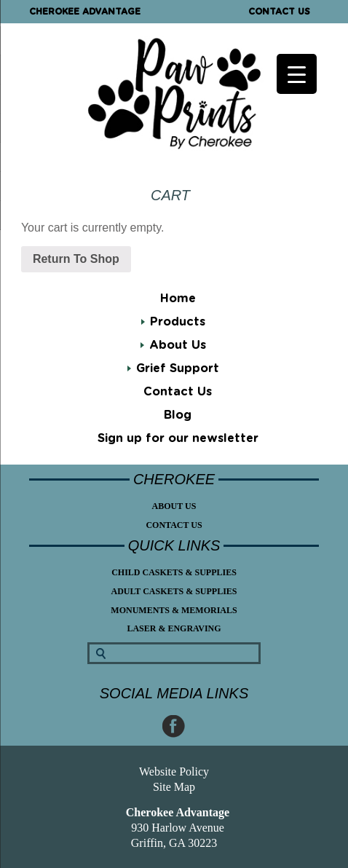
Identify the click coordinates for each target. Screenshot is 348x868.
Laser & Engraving (174, 628)
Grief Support (178, 368)
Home (178, 299)
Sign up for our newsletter (178, 438)
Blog (178, 415)
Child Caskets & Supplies (174, 572)
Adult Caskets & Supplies (174, 591)
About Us (178, 345)
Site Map (174, 787)
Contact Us (279, 12)
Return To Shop (76, 259)
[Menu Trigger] (297, 74)
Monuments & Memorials (174, 610)
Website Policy (174, 772)
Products (178, 322)
